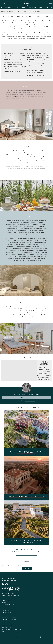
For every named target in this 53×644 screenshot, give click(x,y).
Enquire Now (7, 600)
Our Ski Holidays (8, 615)
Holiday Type (7, 613)
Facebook (3, 584)
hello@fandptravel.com (9, 581)
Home (4, 603)
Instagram (7, 584)
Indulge (10, 639)
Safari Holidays (8, 625)
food (23, 7)
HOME (3, 11)
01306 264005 (30, 401)
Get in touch (26, 397)
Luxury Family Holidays (10, 617)
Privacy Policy (45, 565)
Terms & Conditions (9, 637)
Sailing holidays (8, 627)
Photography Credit (9, 619)
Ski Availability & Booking (11, 629)
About (4, 598)
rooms (16, 7)
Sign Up (27, 569)
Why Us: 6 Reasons (9, 607)
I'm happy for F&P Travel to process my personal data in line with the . (26, 565)
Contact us (5, 3)
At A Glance (6, 7)
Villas (4, 632)
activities (32, 7)
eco (40, 7)
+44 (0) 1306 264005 (2, 3)
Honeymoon (6, 623)
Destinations (7, 610)
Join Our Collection (9, 605)
